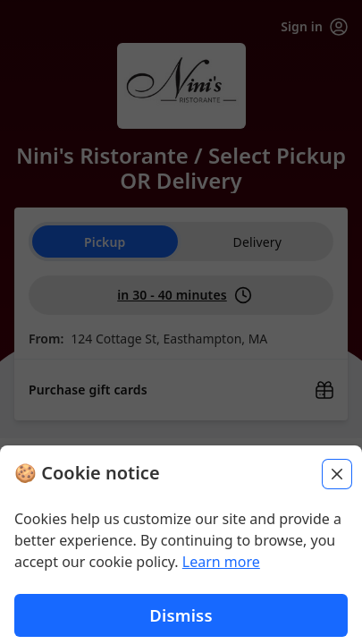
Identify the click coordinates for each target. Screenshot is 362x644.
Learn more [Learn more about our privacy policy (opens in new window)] (221, 563)
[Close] (337, 476)
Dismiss (181, 617)
